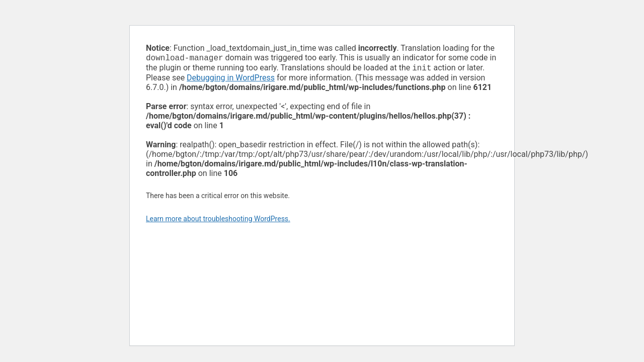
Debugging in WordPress (231, 80)
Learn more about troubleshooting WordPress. (218, 221)
